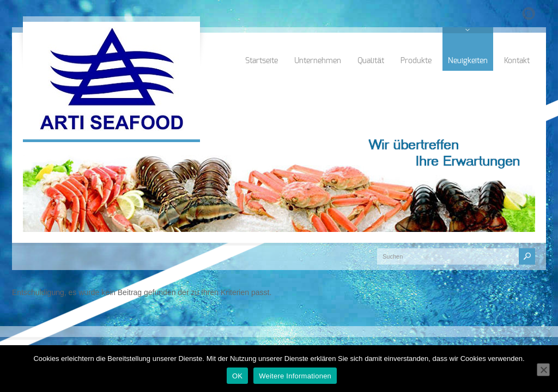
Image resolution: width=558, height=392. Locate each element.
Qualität (371, 61)
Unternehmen (318, 61)
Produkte (416, 61)
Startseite (262, 61)
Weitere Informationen (295, 376)
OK (237, 376)
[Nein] (543, 370)
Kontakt (517, 61)
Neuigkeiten (468, 61)
